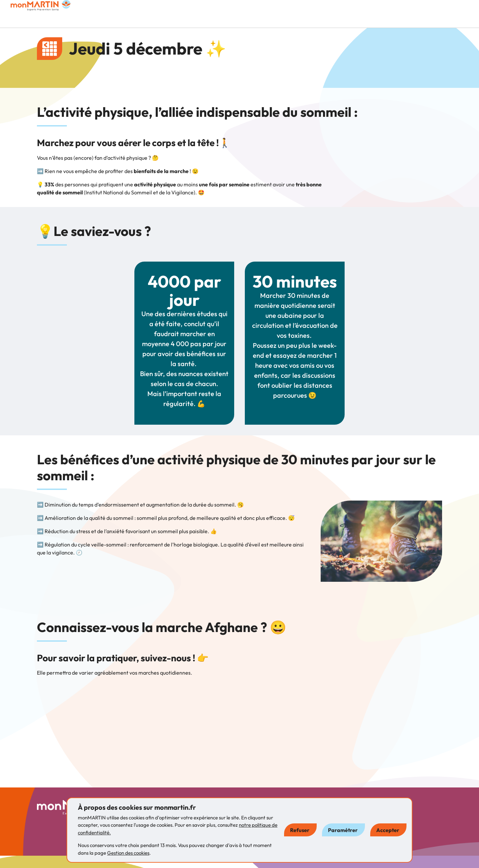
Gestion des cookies (128, 853)
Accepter (388, 830)
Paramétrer (343, 830)
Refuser (300, 830)
